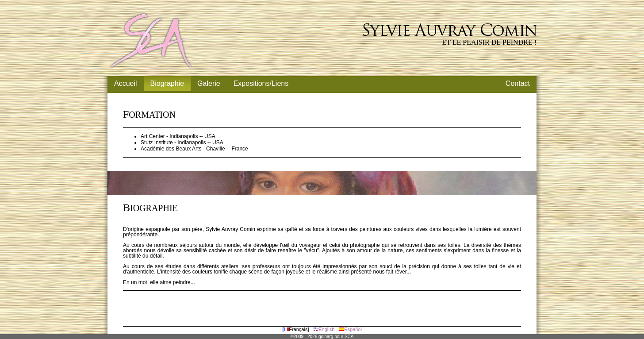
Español (350, 329)
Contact (518, 83)
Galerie (209, 83)
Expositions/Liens (261, 83)
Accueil (126, 83)
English (324, 329)
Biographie (167, 83)
